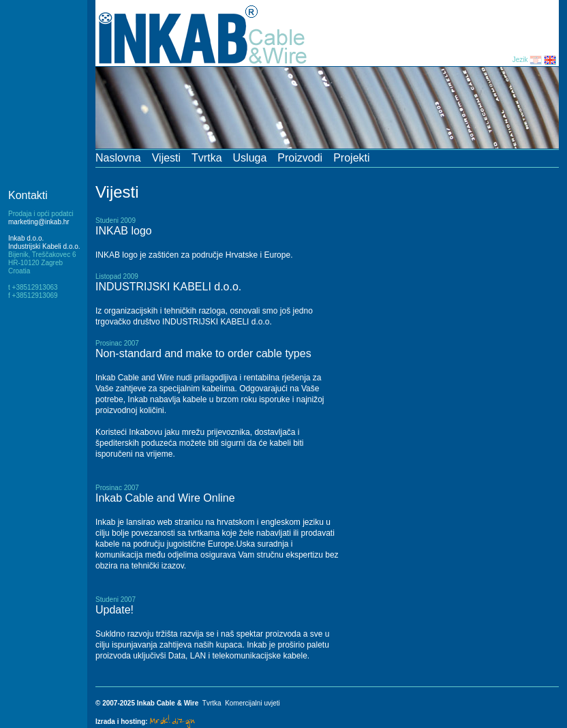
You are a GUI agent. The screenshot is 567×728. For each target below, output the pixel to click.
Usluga (250, 158)
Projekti (351, 158)
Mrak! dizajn (172, 720)
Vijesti (166, 158)
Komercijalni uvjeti (252, 703)
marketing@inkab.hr (39, 222)
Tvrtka (206, 158)
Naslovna (118, 158)
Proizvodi (300, 158)
